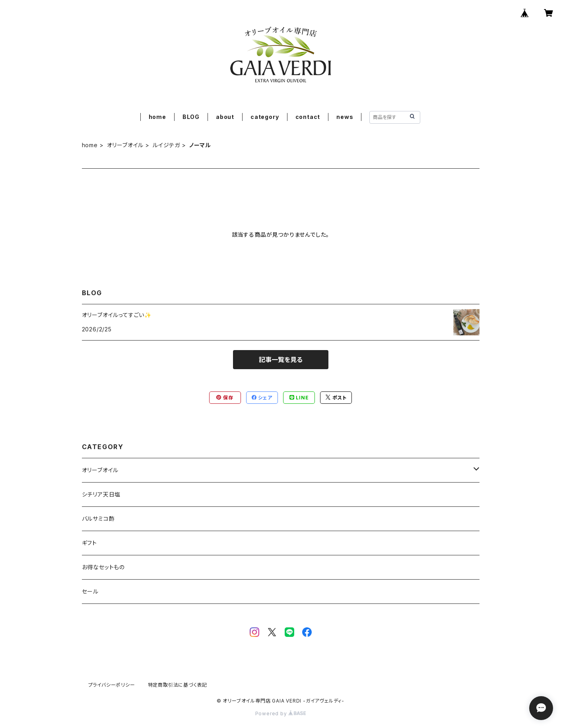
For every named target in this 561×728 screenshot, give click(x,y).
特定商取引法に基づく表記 (178, 685)
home (157, 117)
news (345, 117)
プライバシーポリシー (112, 685)
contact (308, 117)
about (225, 117)
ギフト (89, 543)
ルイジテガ (166, 145)
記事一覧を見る (281, 360)
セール (90, 591)
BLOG (191, 117)
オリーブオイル (125, 145)
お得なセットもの (103, 567)
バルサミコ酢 (98, 519)
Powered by (281, 713)
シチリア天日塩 (101, 494)
